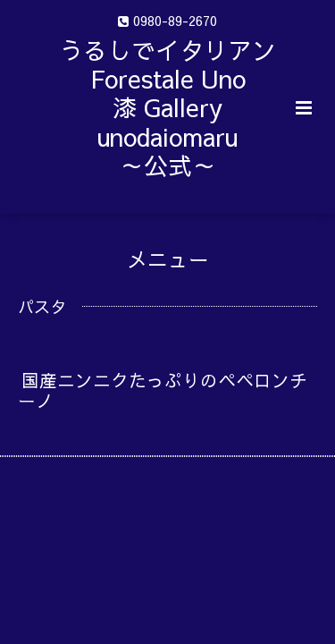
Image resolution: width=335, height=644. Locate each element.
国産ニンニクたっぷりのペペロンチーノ (163, 389)
